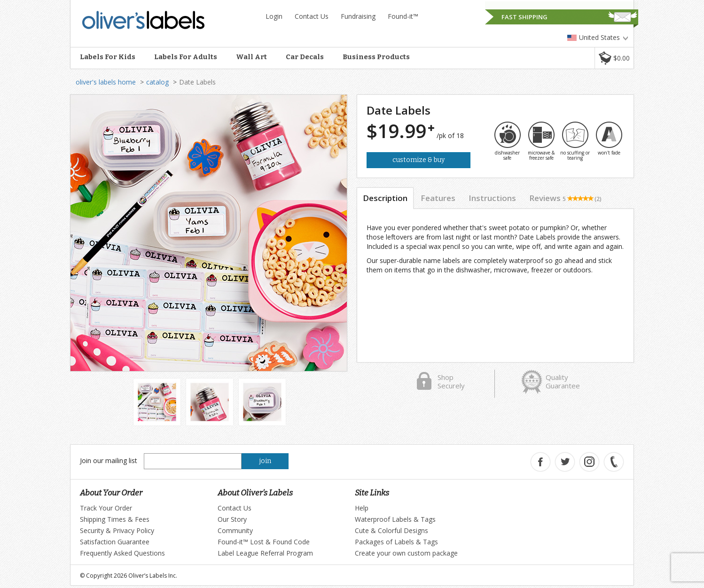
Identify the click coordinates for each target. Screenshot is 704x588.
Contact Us (312, 16)
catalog (157, 82)
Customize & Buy (418, 160)
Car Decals (305, 57)
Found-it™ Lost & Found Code (264, 542)
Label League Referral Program (265, 553)
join (265, 461)
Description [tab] (385, 198)
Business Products (376, 57)
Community (235, 530)
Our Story (232, 519)
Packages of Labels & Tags (396, 542)
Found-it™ (403, 16)
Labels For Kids (108, 57)
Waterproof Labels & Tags (395, 519)
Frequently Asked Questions (122, 553)
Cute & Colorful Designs (391, 530)
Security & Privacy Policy (117, 530)
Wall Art (251, 57)
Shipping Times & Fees (115, 519)
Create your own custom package (406, 553)
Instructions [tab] (492, 198)
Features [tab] (438, 198)
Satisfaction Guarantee (115, 542)
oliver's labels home (106, 82)
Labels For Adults (186, 57)
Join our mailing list (109, 460)
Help (362, 508)
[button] (614, 58)
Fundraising (358, 16)
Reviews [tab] (565, 198)
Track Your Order (106, 508)
